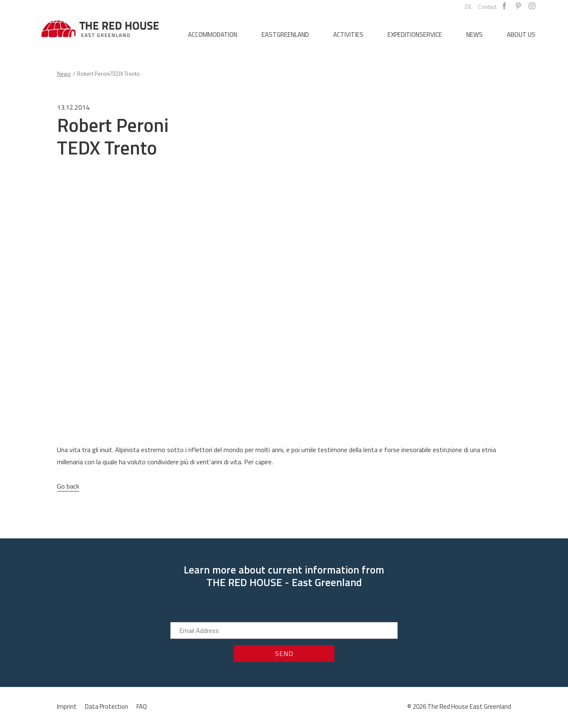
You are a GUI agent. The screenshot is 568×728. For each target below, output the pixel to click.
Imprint (67, 706)
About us (521, 35)
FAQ (142, 706)
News (474, 35)
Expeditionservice (415, 35)
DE (468, 7)
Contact (487, 7)
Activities (348, 35)
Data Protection (107, 706)
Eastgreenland (285, 35)
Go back (68, 486)
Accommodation (213, 35)
